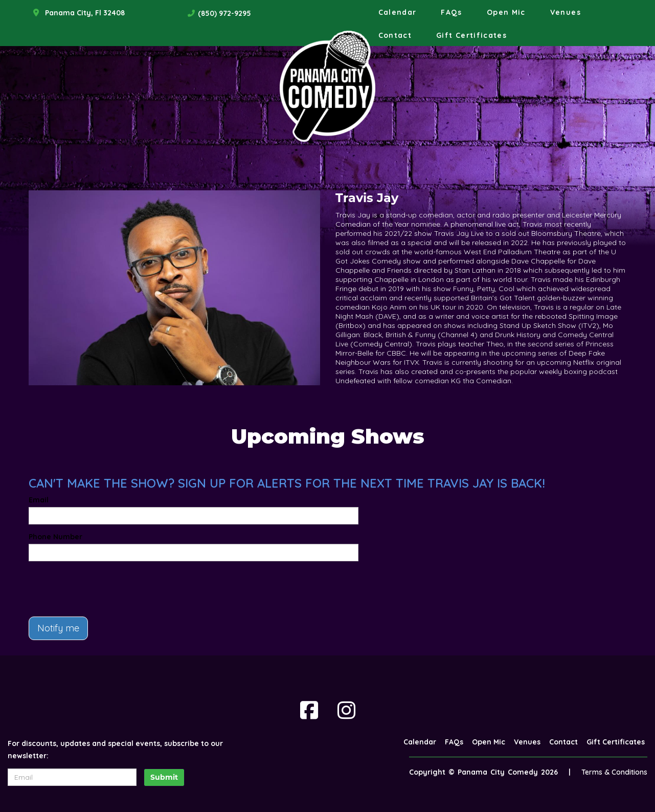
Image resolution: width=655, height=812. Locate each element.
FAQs (451, 12)
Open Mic (506, 12)
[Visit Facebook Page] (309, 710)
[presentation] (106, 589)
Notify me (58, 628)
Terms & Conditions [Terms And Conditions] (614, 772)
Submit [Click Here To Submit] (164, 777)
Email (39, 500)
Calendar (398, 12)
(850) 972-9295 (224, 13)
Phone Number (55, 537)
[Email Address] (72, 777)
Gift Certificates (471, 35)
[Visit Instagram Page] (346, 710)
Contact (395, 35)
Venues (566, 12)
